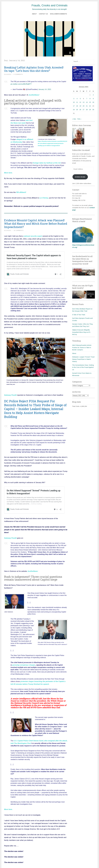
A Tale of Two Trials (79, 315)
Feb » (79, 119)
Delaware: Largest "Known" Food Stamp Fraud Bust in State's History (83, 359)
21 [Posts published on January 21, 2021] (87, 106)
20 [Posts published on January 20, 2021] (84, 106)
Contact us (43, 14)
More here (8, 170)
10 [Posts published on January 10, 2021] (74, 102)
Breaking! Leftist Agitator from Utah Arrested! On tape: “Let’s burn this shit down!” (34, 69)
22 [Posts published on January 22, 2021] (90, 106)
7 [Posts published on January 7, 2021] (87, 99)
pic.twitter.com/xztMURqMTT (21, 84)
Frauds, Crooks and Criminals (49, 5)
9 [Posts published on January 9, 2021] (93, 99)
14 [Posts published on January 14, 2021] (87, 102)
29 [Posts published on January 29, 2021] (90, 110)
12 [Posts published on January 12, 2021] (80, 102)
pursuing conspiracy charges (23, 662)
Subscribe (80, 177)
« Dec (74, 119)
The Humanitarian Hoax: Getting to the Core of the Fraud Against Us (83, 367)
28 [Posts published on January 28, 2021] (87, 110)
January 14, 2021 (45, 89)
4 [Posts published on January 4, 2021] (77, 99)
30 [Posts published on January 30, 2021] (93, 110)
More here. (8, 804)
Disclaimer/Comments (59, 14)
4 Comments (18, 74)
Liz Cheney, (44, 195)
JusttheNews (34, 94)
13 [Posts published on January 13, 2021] (84, 102)
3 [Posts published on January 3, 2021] (74, 99)
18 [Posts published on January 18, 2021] (77, 106)
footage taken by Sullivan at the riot (46, 160)
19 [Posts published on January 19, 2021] (80, 106)
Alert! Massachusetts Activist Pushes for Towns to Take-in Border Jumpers (82, 347)
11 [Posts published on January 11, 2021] (77, 102)
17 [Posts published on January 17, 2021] (74, 106)
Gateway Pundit (10, 392)
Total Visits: (76, 406)
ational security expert (33, 233)
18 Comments (19, 227)
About (34, 14)
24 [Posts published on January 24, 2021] (74, 110)
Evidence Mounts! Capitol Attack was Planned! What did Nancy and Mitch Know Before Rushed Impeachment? (36, 220)
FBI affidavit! (21, 189)
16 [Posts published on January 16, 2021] (93, 102)
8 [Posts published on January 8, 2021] (90, 99)
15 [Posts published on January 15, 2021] (90, 102)
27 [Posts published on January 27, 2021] (84, 110)
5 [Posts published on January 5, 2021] (80, 99)
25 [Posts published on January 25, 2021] (77, 110)
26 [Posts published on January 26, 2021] (80, 110)
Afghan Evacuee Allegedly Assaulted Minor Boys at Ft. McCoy (81, 332)
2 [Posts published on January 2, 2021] (93, 95)
